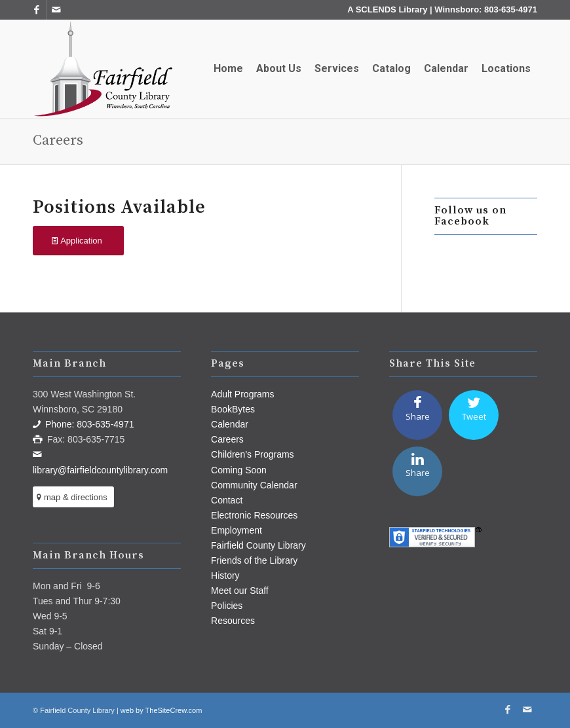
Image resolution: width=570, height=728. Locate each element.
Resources (233, 621)
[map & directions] (73, 497)
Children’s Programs (253, 454)
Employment (237, 530)
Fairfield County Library (258, 545)
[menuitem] (228, 69)
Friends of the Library (254, 560)
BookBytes (233, 409)
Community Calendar (254, 485)
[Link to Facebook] (36, 10)
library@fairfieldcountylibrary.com (100, 470)
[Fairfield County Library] (103, 69)
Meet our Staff (240, 591)
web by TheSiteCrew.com (161, 710)
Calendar (230, 424)
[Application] (78, 241)
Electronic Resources (254, 515)
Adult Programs (242, 394)
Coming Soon (239, 470)
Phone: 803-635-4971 (89, 424)
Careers (58, 140)
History (225, 575)
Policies (227, 606)
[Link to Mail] (56, 10)
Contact (227, 500)
